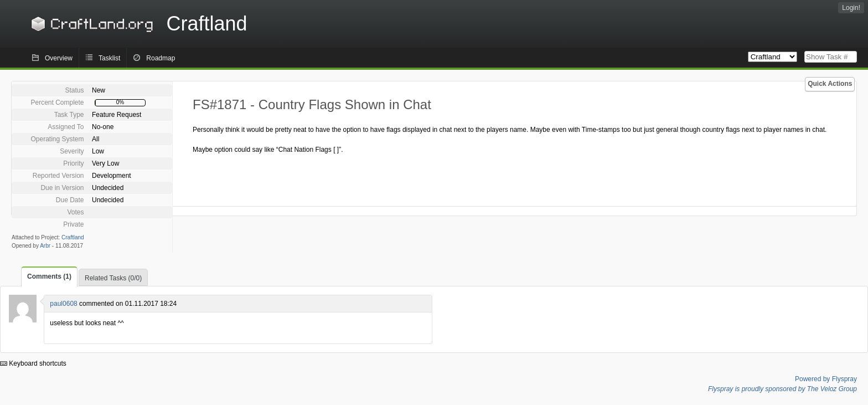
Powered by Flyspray (826, 379)
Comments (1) (49, 276)
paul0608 (63, 304)
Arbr (45, 246)
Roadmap (161, 58)
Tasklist (109, 58)
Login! (851, 8)
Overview (59, 58)
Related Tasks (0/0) (113, 278)
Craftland (137, 24)
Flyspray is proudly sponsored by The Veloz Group (782, 389)
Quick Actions (830, 84)
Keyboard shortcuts (33, 363)
